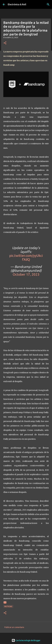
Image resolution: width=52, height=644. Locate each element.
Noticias (8, 606)
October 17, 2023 (26, 274)
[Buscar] (48, 4)
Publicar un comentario (14, 627)
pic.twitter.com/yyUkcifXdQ (26, 258)
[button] (5, 43)
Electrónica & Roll (17, 4)
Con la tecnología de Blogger (26, 640)
